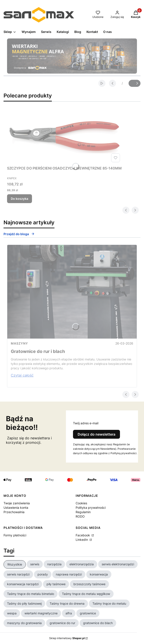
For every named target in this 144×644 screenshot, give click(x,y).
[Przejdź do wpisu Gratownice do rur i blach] (72, 292)
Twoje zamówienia (17, 503)
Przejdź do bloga (19, 234)
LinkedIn (82, 540)
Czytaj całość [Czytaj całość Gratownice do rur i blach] (22, 375)
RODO (80, 516)
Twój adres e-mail (86, 423)
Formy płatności (15, 535)
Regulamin (83, 512)
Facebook (83, 535)
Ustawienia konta (16, 508)
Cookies (81, 503)
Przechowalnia (14, 512)
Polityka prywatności (91, 508)
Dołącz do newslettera (96, 434)
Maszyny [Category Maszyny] (19, 343)
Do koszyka (20, 199)
